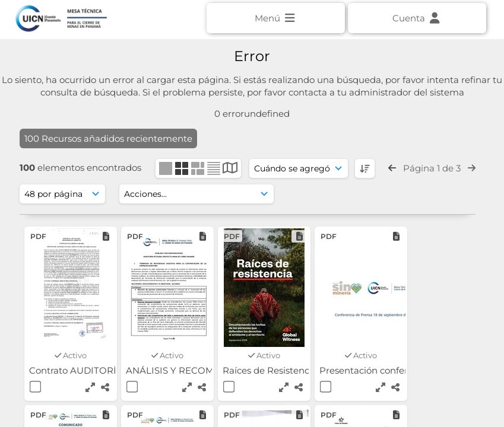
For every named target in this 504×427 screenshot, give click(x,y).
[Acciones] (196, 194)
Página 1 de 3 (432, 168)
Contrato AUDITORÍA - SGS (90, 370)
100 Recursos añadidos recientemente (108, 138)
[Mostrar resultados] (62, 194)
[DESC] (365, 168)
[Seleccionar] (36, 386)
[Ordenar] (299, 168)
